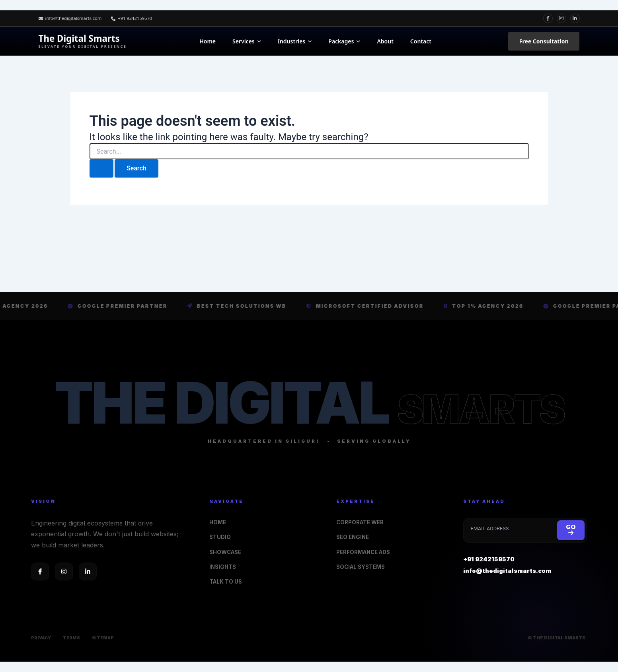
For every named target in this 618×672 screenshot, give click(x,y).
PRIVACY (41, 638)
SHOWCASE (227, 550)
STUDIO (221, 535)
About (385, 41)
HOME (218, 519)
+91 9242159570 (138, 18)
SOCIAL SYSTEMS (363, 566)
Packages (344, 41)
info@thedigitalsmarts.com (73, 18)
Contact (421, 41)
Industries (295, 41)
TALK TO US (227, 581)
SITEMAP (105, 638)
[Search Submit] (101, 168)
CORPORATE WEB (363, 519)
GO (570, 527)
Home (208, 41)
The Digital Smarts (83, 41)
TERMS (73, 638)
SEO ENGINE (354, 535)
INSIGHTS (224, 566)
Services (247, 41)
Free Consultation (544, 41)
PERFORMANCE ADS (367, 550)
